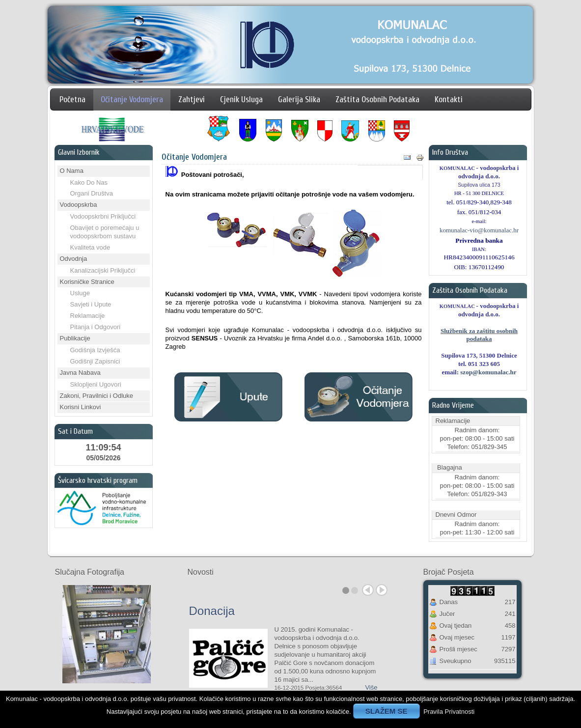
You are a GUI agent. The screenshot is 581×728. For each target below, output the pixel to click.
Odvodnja (74, 259)
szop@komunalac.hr (488, 372)
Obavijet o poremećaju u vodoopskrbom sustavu (105, 232)
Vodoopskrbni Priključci (103, 216)
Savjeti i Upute (91, 304)
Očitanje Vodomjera (132, 99)
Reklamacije (88, 316)
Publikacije (75, 338)
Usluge (80, 293)
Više (371, 687)
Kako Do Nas (89, 182)
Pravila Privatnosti (449, 712)
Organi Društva (92, 193)
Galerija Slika (299, 99)
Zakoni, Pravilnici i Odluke (97, 396)
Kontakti (449, 99)
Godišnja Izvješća (95, 350)
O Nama (72, 171)
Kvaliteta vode (90, 247)
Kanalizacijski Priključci (103, 270)
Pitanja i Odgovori (96, 327)
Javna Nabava (80, 373)
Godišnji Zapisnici (95, 361)
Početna (72, 99)
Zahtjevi (192, 99)
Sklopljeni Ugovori (96, 384)
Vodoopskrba (79, 205)
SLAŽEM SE (387, 711)
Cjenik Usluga (241, 99)
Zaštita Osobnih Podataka (377, 99)
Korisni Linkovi (81, 407)
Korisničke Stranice (87, 282)
